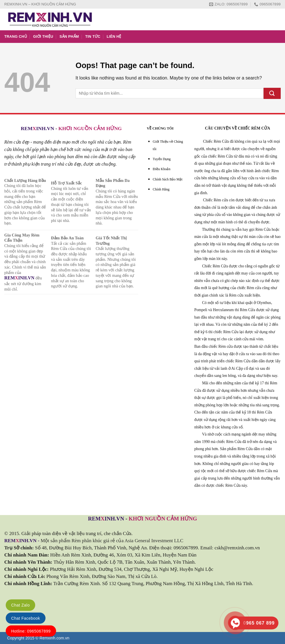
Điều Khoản (162, 169)
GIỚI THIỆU (43, 36)
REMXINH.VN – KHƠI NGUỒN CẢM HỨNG (40, 4)
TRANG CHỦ (16, 36)
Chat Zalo (20, 605)
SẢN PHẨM (69, 36)
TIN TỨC (93, 36)
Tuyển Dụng (162, 159)
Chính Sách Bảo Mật (168, 179)
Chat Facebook (26, 618)
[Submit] (272, 93)
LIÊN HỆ (114, 36)
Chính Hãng (161, 189)
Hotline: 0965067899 (31, 631)
